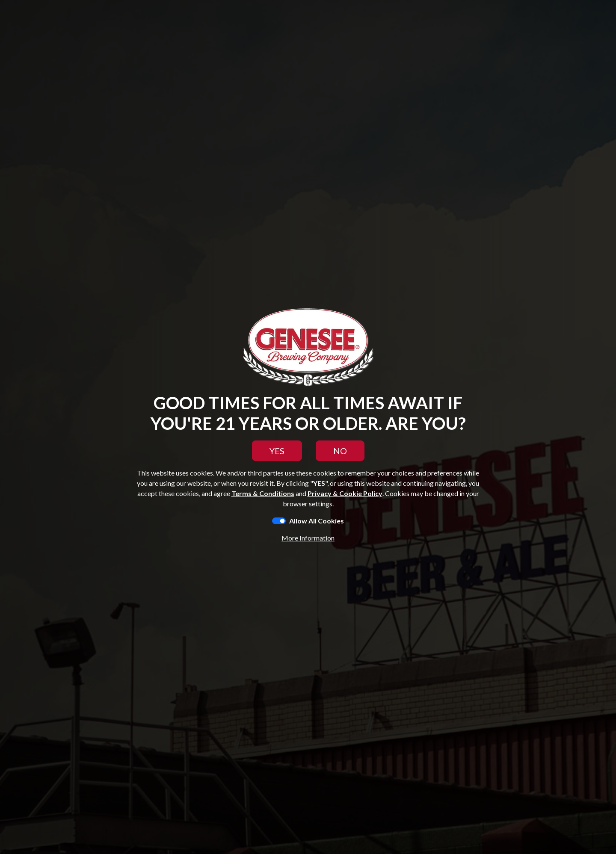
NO (340, 451)
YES (277, 451)
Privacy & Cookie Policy (345, 493)
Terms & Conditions (263, 493)
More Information (308, 538)
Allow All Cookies (317, 521)
